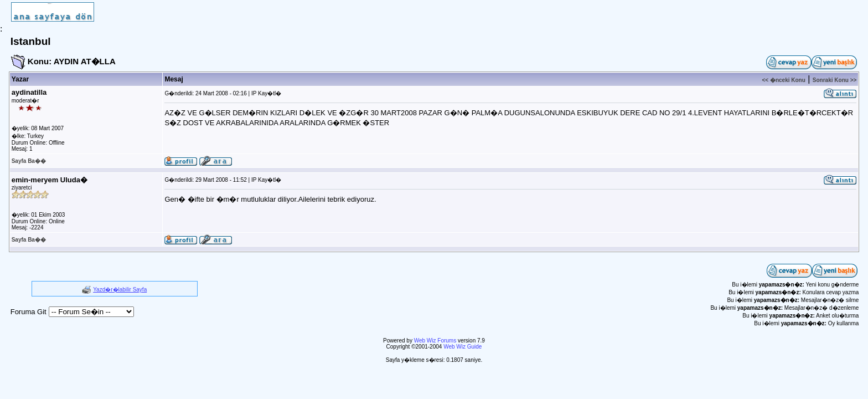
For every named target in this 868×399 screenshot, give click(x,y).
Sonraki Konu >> (835, 80)
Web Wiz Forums (435, 341)
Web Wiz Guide (463, 347)
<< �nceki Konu (783, 80)
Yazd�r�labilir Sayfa (120, 290)
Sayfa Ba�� (29, 161)
